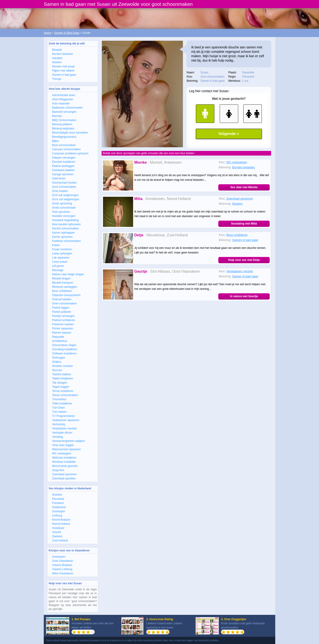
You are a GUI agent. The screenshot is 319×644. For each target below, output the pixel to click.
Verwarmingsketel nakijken (69, 441)
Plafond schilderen (64, 320)
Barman (57, 116)
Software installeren (64, 353)
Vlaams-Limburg (62, 569)
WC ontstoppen (62, 453)
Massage (58, 270)
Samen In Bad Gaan (67, 33)
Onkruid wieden (62, 299)
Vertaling (58, 437)
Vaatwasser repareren (66, 420)
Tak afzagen (60, 383)
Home (47, 33)
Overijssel (58, 528)
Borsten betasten (63, 54)
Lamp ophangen (62, 253)
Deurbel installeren (64, 162)
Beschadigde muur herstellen (70, 133)
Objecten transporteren (66, 295)
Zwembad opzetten (64, 478)
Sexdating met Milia (244, 224)
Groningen (59, 511)
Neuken (57, 62)
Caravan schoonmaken (66, 149)
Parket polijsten (62, 312)
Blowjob (57, 50)
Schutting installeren (65, 349)
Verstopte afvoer (62, 433)
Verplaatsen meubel (64, 428)
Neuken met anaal (63, 66)
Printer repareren (63, 328)
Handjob (57, 58)
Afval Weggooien (63, 99)
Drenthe (57, 495)
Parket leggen (61, 308)
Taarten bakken (62, 374)
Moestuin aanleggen (65, 287)
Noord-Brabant (61, 520)
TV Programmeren (64, 416)
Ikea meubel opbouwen (66, 224)
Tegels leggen (61, 387)
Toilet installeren (62, 403)
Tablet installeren (63, 378)
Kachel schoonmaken (65, 228)
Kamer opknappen (63, 233)
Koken (56, 245)
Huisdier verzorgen (64, 216)
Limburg (57, 516)
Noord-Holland (61, 524)
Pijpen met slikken (63, 71)
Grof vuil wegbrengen (65, 195)
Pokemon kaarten (63, 324)
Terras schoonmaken (65, 395)
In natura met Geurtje (244, 296)
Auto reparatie (61, 103)
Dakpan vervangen (64, 158)
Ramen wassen (62, 333)
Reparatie (58, 337)
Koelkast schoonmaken (66, 241)
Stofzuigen (59, 358)
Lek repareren (61, 258)
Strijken (57, 362)
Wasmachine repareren (66, 449)
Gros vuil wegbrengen (66, 199)
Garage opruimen (63, 174)
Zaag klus (58, 470)
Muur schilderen (62, 291)
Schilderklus (60, 341)
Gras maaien (60, 191)
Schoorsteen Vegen (64, 345)
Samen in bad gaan (64, 75)
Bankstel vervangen (64, 112)
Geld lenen (59, 178)
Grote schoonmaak (64, 208)
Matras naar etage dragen (68, 274)
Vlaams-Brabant (62, 565)
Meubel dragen (61, 278)
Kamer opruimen (62, 237)
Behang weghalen (63, 128)
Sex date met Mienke (244, 187)
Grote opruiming (62, 203)
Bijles (55, 141)
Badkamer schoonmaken (67, 108)
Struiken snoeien (62, 366)
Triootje (57, 79)
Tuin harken (59, 412)
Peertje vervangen (63, 316)
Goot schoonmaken (64, 187)
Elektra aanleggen (63, 166)
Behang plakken (62, 124)
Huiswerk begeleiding (65, 220)
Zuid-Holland (60, 541)
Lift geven (58, 266)
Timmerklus (59, 399)
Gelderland (59, 507)
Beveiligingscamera (64, 137)
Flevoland (58, 499)
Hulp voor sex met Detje (244, 260)
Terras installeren (63, 391)
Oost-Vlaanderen (63, 561)
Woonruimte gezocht (65, 466)
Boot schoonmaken (64, 145)
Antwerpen (59, 557)
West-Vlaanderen (63, 573)
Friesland (58, 503)
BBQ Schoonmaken (64, 120)
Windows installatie (64, 462)
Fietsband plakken (63, 170)
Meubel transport (63, 283)
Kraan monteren (62, 249)
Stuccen (57, 370)
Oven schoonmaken (64, 303)
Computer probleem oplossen (70, 153)
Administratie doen (64, 95)
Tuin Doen (58, 408)
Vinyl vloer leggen (63, 445)
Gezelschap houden (64, 183)
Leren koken (60, 262)
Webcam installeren (64, 458)
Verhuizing (59, 424)
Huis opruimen (61, 212)
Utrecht (57, 532)
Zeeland (57, 536)
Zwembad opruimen (64, 474)
